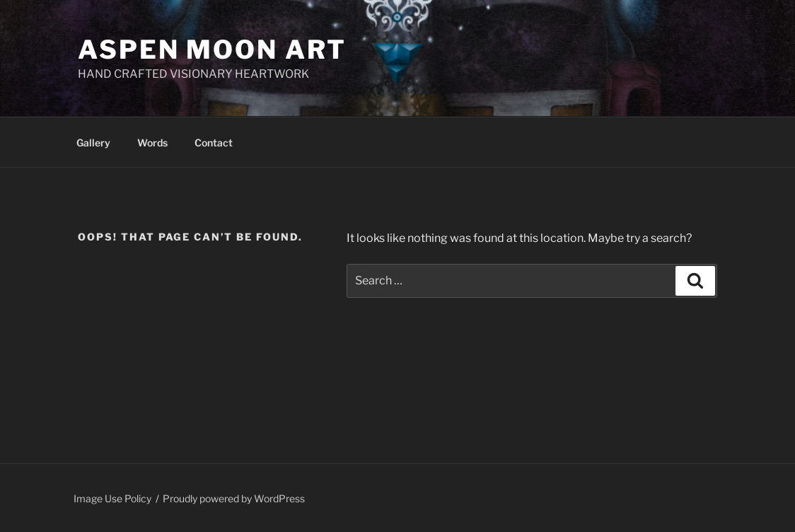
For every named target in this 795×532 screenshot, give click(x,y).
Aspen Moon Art (212, 50)
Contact (214, 143)
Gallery (93, 143)
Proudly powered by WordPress (234, 498)
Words (152, 143)
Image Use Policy (112, 498)
